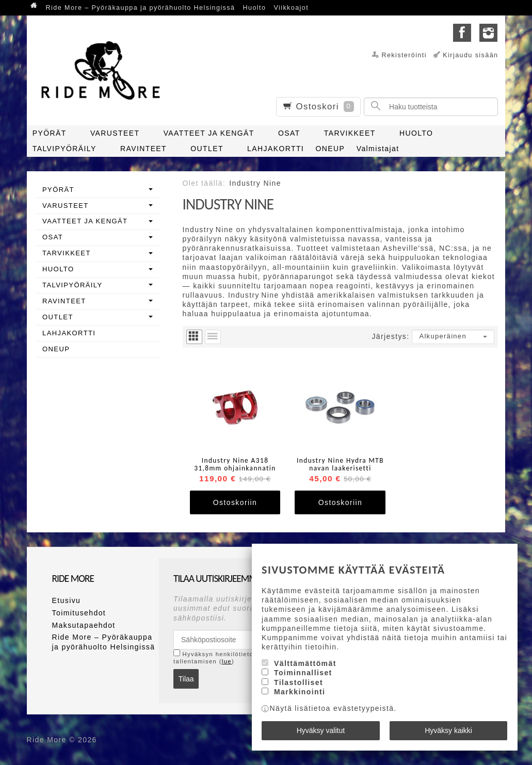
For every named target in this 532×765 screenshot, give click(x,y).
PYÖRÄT (50, 133)
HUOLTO (416, 133)
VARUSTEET (115, 133)
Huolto (255, 8)
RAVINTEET (143, 149)
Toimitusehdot (79, 613)
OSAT (289, 133)
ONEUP (331, 149)
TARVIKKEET (350, 133)
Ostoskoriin (235, 502)
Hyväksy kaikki (448, 730)
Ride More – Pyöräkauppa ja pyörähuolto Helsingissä (141, 8)
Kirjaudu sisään (470, 55)
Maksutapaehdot (84, 625)
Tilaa (186, 679)
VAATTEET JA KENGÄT (209, 133)
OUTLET (207, 149)
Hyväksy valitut (321, 730)
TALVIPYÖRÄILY (65, 149)
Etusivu (67, 600)
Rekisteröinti (404, 55)
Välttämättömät (305, 663)
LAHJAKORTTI (276, 149)
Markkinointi (300, 692)
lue (227, 661)
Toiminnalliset (303, 673)
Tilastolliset (299, 682)
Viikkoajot (291, 8)
